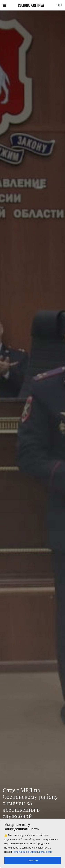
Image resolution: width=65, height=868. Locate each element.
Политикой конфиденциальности (32, 852)
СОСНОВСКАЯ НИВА (31, 5)
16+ (59, 5)
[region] (32, 843)
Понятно (33, 860)
